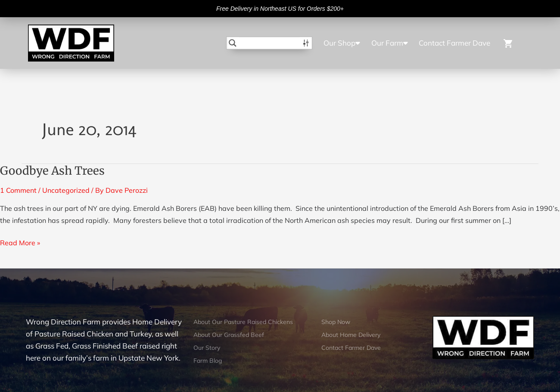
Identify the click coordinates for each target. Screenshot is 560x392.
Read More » (20, 242)
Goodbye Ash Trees (52, 171)
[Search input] (270, 43)
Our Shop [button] (342, 43)
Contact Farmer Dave (454, 43)
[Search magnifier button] (233, 43)
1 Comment (18, 190)
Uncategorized (66, 190)
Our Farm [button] (390, 43)
